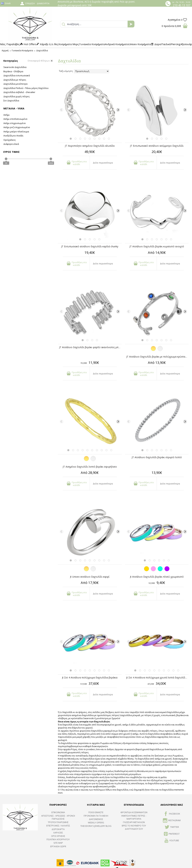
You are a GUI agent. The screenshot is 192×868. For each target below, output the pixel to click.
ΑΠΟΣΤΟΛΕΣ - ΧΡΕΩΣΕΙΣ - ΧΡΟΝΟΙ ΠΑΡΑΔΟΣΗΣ (58, 817)
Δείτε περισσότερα (103, 163)
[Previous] (62, 110)
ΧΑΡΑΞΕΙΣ (58, 833)
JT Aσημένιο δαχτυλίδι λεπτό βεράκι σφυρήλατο (90, 467)
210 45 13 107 (182, 5)
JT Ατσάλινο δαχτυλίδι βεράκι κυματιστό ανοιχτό (157, 246)
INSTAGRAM (172, 821)
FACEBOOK (172, 814)
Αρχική (5, 51)
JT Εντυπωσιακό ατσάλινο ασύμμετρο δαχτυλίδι (157, 146)
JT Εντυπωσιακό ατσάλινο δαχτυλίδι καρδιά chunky (90, 246)
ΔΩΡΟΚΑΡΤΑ (58, 829)
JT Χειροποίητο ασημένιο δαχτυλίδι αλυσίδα (90, 146)
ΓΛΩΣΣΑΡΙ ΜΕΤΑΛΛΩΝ (134, 822)
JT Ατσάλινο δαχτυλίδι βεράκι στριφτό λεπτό (157, 457)
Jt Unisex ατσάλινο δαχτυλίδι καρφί (90, 577)
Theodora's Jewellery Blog (96, 826)
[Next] (118, 110)
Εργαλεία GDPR (58, 846)
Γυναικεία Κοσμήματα (22, 51)
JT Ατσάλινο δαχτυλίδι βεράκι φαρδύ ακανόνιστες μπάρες (90, 347)
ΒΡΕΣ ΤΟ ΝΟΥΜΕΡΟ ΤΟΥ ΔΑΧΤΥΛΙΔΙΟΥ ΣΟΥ (134, 827)
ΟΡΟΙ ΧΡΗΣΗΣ (58, 836)
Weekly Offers (96, 823)
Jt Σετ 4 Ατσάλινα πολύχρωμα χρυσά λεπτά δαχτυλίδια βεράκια (158, 677)
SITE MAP (58, 843)
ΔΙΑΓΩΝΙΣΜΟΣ (96, 819)
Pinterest (172, 834)
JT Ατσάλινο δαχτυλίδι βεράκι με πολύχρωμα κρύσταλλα (158, 357)
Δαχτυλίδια (42, 51)
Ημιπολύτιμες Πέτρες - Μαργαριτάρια (134, 817)
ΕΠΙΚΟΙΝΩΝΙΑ (58, 812)
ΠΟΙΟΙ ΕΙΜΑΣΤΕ (96, 812)
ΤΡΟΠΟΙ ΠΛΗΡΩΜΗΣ (58, 822)
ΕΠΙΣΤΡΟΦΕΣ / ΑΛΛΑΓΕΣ (58, 826)
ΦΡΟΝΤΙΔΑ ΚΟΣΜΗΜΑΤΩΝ (134, 812)
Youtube (172, 841)
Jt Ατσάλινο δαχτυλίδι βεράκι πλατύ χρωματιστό (157, 577)
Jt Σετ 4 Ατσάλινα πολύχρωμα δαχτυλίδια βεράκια (90, 677)
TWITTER (172, 827)
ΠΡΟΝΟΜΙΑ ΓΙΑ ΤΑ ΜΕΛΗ (96, 816)
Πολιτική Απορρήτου (58, 839)
